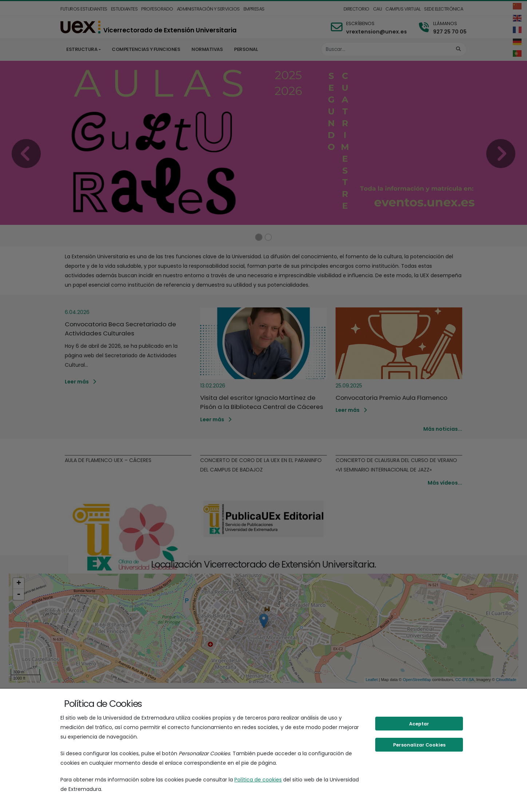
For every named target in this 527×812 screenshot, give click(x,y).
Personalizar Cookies (419, 745)
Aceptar (419, 724)
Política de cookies (258, 780)
